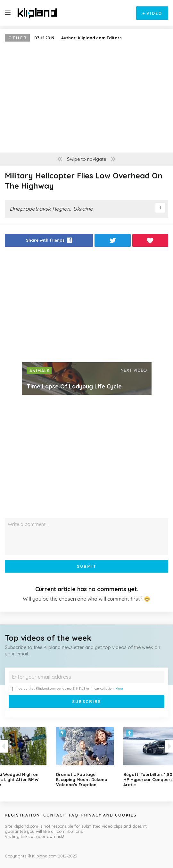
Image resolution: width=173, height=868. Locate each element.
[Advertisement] (86, 306)
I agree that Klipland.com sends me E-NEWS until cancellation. (66, 689)
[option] (86, 757)
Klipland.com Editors (100, 38)
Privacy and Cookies (109, 815)
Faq (74, 815)
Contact (54, 815)
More (119, 688)
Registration (22, 815)
